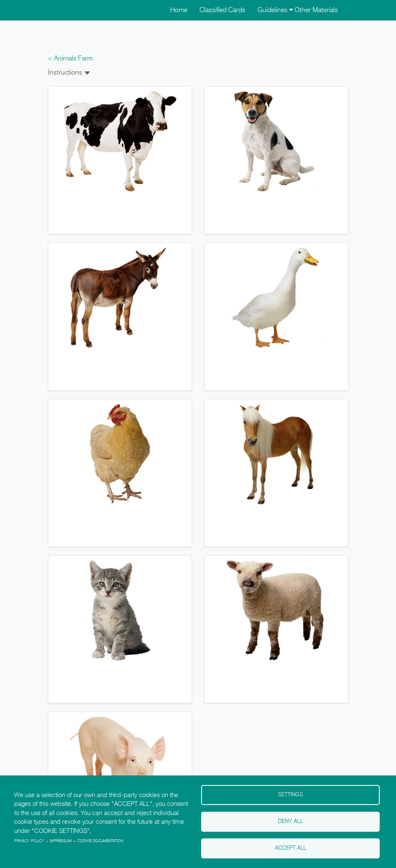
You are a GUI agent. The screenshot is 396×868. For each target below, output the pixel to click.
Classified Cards (222, 10)
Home (179, 10)
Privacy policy (29, 841)
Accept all (291, 848)
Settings (290, 795)
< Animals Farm (70, 59)
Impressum (61, 841)
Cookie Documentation (100, 841)
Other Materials (316, 10)
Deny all (290, 822)
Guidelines (275, 10)
